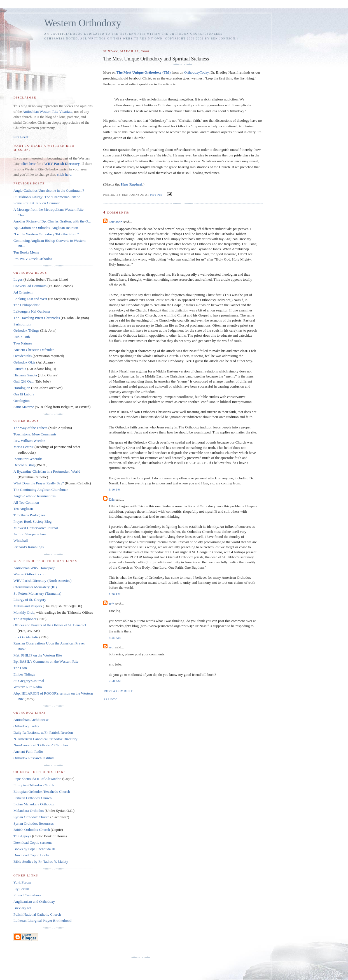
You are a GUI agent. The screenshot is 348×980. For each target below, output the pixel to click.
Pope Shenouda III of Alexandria (37, 779)
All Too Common (26, 502)
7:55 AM (115, 638)
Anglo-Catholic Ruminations (35, 496)
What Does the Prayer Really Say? (39, 483)
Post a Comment (118, 691)
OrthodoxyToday (197, 72)
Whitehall (21, 541)
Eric (112, 499)
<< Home (110, 699)
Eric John (115, 222)
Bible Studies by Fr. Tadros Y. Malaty (41, 861)
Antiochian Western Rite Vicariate (48, 112)
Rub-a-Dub (22, 337)
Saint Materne (24, 407)
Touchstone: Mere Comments (35, 434)
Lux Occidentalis (26, 637)
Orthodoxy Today (26, 726)
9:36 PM (156, 195)
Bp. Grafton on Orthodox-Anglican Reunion (46, 228)
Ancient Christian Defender (34, 350)
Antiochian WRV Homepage (34, 568)
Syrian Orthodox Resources (34, 823)
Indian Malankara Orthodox (34, 804)
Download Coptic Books (31, 855)
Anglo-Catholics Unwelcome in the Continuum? (49, 190)
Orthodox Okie (24, 362)
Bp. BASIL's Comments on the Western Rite (46, 661)
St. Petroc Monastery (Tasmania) (37, 593)
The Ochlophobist (27, 305)
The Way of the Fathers (30, 428)
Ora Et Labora (24, 394)
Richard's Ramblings (29, 547)
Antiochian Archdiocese (31, 720)
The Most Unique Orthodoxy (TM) (144, 72)
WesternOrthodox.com (30, 574)
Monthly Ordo (24, 612)
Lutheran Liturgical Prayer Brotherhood (42, 921)
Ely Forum (21, 889)
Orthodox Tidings (26, 330)
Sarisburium (22, 324)
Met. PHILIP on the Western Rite (38, 655)
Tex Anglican (23, 509)
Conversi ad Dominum (30, 286)
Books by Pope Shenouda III (34, 849)
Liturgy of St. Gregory (30, 600)
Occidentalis (23, 356)
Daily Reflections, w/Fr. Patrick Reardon (43, 732)
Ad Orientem (23, 292)
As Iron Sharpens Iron (30, 534)
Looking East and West (30, 299)
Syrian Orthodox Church (31, 817)
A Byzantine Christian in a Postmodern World (47, 471)
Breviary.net (22, 908)
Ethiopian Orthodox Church (34, 785)
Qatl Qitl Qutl (24, 381)
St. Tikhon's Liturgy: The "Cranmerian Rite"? (46, 197)
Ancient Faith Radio (28, 752)
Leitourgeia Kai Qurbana (32, 311)
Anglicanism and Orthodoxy (34, 902)
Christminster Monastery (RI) (35, 587)
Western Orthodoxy (83, 23)
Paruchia (20, 369)
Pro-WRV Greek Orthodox (33, 259)
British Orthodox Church (32, 830)
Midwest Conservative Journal (36, 528)
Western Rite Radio (28, 687)
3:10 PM (115, 490)
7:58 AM (115, 681)
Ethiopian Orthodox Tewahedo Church (42, 792)
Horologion (22, 388)
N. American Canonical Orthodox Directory (45, 739)
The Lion (20, 668)
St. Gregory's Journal (29, 681)
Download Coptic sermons (33, 842)
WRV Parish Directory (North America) (42, 581)
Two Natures (23, 343)
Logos (18, 279)
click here (28, 164)
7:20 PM (115, 594)
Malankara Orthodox (29, 811)
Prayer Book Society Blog (32, 521)
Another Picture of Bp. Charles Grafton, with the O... (52, 221)
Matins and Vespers (28, 606)
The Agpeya (22, 836)
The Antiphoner (25, 619)
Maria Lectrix (24, 447)
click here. (65, 174)
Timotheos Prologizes (29, 515)
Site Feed (21, 137)
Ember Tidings (24, 674)
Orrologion (22, 401)
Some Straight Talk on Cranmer (37, 203)
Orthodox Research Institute (34, 758)
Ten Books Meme (26, 252)
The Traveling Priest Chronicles (37, 318)
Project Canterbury (27, 895)
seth (112, 604)
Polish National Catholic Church (37, 914)
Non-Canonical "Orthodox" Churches (41, 745)
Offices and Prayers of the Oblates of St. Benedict (50, 625)
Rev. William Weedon (29, 441)
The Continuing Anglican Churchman (41, 490)
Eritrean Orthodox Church (32, 798)
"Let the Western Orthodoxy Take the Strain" (46, 234)
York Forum (22, 882)
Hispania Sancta (25, 375)
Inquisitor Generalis (28, 459)
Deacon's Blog (24, 465)
